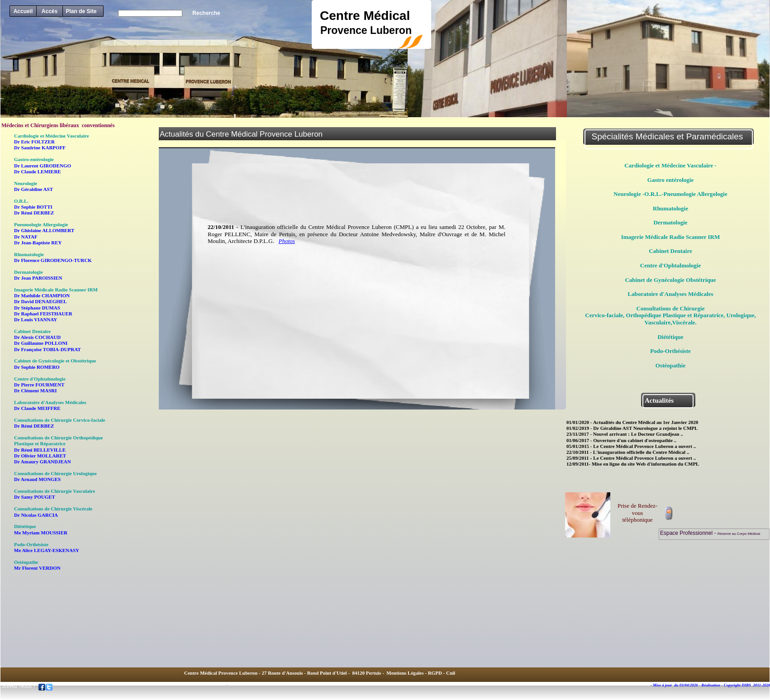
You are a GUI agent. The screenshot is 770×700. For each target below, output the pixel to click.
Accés (50, 11)
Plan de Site (81, 11)
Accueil (23, 11)
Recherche (206, 13)
